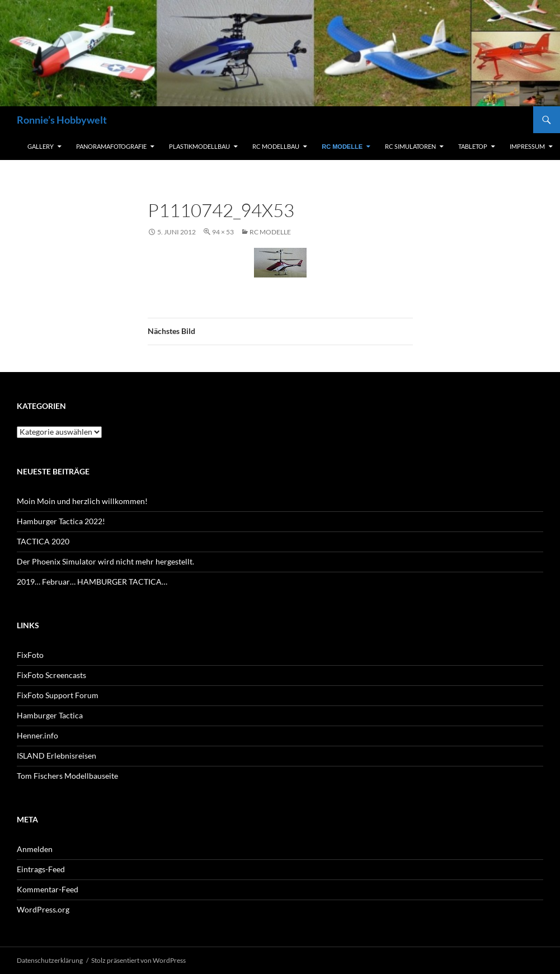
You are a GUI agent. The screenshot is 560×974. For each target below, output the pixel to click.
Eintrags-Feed (41, 869)
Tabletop (473, 146)
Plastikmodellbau (199, 146)
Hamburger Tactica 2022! (61, 521)
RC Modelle (342, 147)
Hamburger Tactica (50, 715)
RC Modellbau (276, 146)
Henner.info (37, 735)
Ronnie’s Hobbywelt (62, 120)
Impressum (527, 146)
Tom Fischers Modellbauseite (67, 776)
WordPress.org (43, 909)
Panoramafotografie (111, 146)
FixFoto (30, 655)
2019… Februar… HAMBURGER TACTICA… (92, 582)
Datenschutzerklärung (50, 960)
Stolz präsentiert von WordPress (138, 960)
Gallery (41, 146)
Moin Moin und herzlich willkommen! (82, 501)
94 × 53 (223, 232)
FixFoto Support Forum (58, 695)
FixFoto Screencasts (51, 675)
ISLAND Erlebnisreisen (57, 756)
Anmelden (35, 849)
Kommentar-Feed (48, 889)
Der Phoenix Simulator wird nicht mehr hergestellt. (105, 561)
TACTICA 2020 (43, 541)
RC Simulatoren (410, 146)
